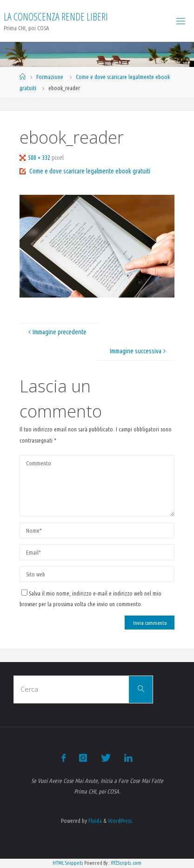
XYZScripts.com (126, 863)
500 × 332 (40, 158)
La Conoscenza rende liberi (56, 17)
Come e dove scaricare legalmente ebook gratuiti (90, 171)
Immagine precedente (56, 332)
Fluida (94, 821)
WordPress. (120, 821)
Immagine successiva (139, 351)
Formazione (50, 77)
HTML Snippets (68, 863)
